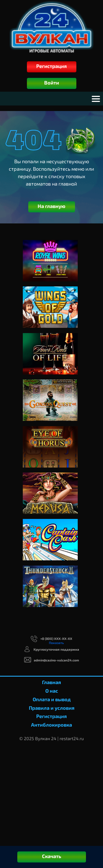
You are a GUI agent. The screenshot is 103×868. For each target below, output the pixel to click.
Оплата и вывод (52, 699)
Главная (51, 682)
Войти (52, 83)
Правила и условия (52, 708)
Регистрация (51, 66)
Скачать (52, 856)
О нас (52, 691)
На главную (51, 206)
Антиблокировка (51, 725)
